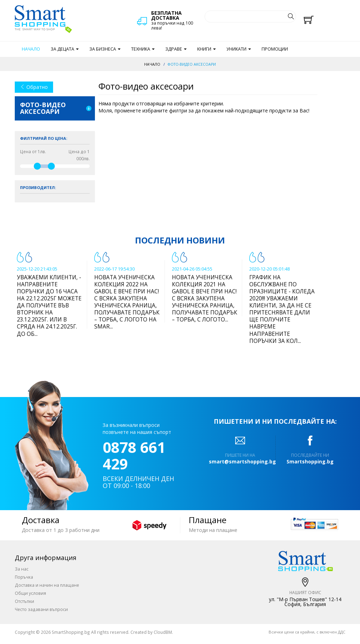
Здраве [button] (176, 49)
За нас (22, 569)
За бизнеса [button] (105, 49)
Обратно (34, 87)
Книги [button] (207, 49)
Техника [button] (143, 49)
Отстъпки (24, 601)
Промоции (275, 49)
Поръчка (24, 577)
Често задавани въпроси (41, 609)
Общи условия (30, 593)
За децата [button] (65, 49)
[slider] (37, 166)
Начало (31, 49)
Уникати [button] (239, 49)
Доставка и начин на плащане (47, 585)
